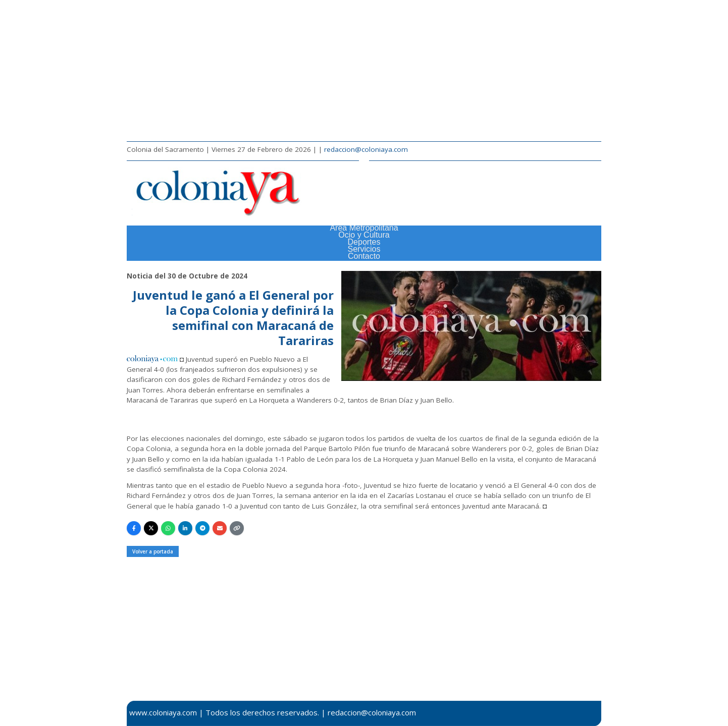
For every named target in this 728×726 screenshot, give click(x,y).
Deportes (364, 242)
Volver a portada (153, 551)
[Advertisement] (364, 71)
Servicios (364, 249)
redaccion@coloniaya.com (366, 149)
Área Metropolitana (364, 228)
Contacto (364, 256)
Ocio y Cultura (364, 235)
